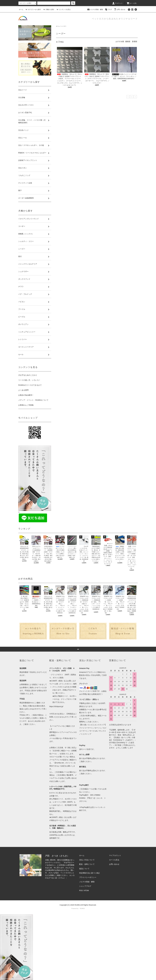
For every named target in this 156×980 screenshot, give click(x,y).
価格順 (128, 41)
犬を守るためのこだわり (28, 375)
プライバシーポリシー (88, 877)
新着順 (135, 41)
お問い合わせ (119, 9)
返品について (84, 869)
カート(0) (132, 3)
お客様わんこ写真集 (26, 405)
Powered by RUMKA (78, 908)
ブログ (108, 9)
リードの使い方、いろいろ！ (29, 380)
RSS (81, 890)
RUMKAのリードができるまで (30, 385)
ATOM (86, 890)
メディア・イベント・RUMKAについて (33, 400)
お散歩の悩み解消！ (26, 395)
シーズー (64, 26)
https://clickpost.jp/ (56, 706)
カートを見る (114, 860)
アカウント (117, 3)
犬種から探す (49, 9)
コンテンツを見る (63, 9)
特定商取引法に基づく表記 (89, 873)
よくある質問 (23, 390)
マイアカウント (115, 855)
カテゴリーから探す (33, 9)
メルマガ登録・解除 (95, 9)
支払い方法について (87, 860)
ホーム (21, 9)
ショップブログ (85, 886)
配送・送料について (87, 864)
